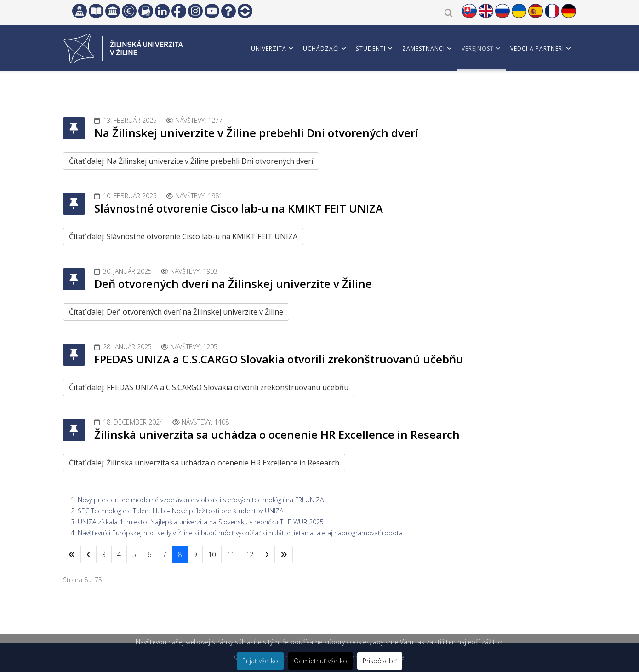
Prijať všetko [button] (260, 661)
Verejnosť (478, 49)
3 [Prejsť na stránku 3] (104, 554)
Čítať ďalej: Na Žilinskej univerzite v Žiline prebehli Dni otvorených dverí (191, 161)
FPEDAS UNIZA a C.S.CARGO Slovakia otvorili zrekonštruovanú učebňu (279, 359)
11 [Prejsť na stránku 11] (231, 554)
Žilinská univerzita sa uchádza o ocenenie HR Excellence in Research (277, 434)
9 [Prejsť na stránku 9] (195, 554)
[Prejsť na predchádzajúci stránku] (88, 555)
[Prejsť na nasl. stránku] (267, 555)
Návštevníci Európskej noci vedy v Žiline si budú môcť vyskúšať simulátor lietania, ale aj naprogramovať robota (240, 533)
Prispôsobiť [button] (380, 661)
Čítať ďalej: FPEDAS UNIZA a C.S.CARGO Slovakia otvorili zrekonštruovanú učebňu (209, 387)
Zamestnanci (424, 49)
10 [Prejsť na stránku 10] (212, 554)
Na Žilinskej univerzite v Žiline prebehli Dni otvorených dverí (256, 133)
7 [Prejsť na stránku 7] (165, 554)
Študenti (371, 49)
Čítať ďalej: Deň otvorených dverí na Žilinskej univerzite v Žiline (176, 312)
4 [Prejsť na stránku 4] (119, 554)
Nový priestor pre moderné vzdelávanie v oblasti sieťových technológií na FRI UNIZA (201, 500)
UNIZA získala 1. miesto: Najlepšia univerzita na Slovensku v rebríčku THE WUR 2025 (201, 522)
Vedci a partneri (537, 49)
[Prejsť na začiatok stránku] (72, 555)
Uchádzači (321, 49)
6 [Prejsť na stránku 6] (149, 554)
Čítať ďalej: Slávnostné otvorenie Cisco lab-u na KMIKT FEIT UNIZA (183, 236)
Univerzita (269, 49)
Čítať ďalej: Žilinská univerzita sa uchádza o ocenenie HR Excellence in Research (204, 463)
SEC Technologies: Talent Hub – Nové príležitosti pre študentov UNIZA (180, 511)
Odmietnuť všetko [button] (320, 661)
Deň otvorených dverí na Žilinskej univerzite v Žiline (233, 284)
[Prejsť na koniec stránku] (284, 555)
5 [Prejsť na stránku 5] (134, 554)
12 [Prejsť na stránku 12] (250, 554)
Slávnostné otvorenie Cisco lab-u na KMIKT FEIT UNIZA (239, 208)
